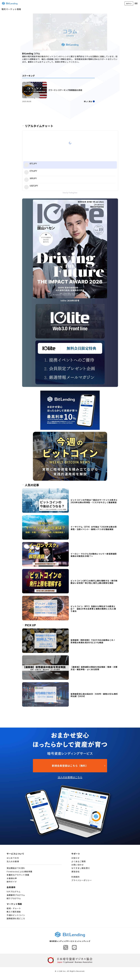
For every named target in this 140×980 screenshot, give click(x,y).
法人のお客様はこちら (70, 777)
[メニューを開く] (136, 3)
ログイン (129, 3)
